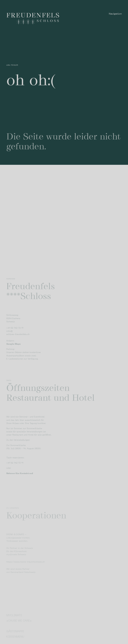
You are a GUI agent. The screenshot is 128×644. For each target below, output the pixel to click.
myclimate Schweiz (16, 563)
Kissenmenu (15, 642)
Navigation (115, 14)
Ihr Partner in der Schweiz (20, 557)
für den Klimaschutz (16, 560)
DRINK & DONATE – (16, 543)
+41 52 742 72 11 (15, 340)
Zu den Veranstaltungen (18, 452)
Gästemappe (15, 637)
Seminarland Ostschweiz (23, 581)
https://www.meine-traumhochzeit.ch (25, 570)
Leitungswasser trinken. (18, 546)
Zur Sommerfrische (16, 458)
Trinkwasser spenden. (17, 549)
